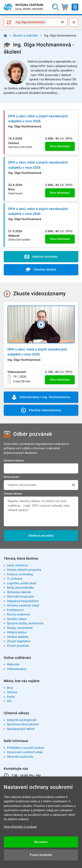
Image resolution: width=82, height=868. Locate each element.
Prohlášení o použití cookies (26, 748)
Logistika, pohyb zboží (22, 583)
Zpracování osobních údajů (25, 752)
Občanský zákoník (19, 592)
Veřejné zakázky (18, 637)
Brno (10, 688)
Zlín (9, 701)
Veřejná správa (17, 632)
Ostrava (12, 692)
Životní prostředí (18, 646)
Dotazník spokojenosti (22, 720)
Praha (11, 697)
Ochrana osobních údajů (23, 605)
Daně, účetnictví (18, 565)
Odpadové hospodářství (23, 601)
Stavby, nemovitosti (20, 628)
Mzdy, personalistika (20, 588)
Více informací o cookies (20, 827)
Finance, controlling (20, 574)
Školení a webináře (26, 36)
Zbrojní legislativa (19, 641)
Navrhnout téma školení (23, 724)
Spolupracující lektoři (21, 729)
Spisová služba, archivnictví (25, 623)
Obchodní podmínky (20, 757)
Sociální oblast (17, 619)
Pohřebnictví (15, 610)
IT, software (15, 579)
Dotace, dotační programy (24, 570)
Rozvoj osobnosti (18, 614)
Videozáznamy (17, 669)
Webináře (13, 664)
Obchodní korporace (20, 597)
